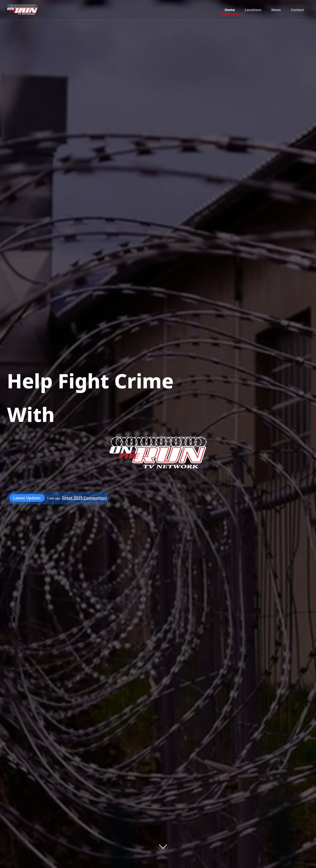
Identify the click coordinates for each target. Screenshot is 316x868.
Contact (297, 10)
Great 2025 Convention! (84, 498)
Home (230, 10)
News (276, 10)
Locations (253, 10)
